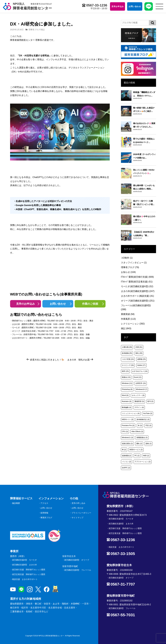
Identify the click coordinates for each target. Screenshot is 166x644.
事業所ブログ (46, 518)
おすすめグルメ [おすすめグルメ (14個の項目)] (140, 371)
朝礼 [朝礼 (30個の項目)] (139, 353)
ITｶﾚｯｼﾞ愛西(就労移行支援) (137, 277)
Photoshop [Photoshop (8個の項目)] (127, 389)
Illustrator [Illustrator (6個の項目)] (127, 401)
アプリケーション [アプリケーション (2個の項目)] (143, 462)
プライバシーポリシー (81, 513)
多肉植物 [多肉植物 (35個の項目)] (127, 353)
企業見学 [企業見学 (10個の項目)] (141, 383)
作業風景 (128, 319)
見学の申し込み (78, 503)
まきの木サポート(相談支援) (138, 296)
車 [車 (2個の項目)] (124, 450)
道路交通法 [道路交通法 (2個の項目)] (127, 444)
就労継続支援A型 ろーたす (24, 560)
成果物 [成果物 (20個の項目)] (142, 359)
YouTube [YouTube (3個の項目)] (148, 413)
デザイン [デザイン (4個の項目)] (139, 407)
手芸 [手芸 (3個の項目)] (148, 426)
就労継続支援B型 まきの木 (24, 565)
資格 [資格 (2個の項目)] (148, 444)
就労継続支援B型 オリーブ (77, 560)
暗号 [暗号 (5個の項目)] (150, 401)
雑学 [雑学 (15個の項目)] (125, 371)
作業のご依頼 (90, 304)
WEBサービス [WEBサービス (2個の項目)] (136, 450)
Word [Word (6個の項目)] (125, 395)
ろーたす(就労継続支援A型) (137, 286)
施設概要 (16, 503)
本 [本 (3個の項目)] (140, 426)
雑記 (43, 30)
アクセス (44, 503)
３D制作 (127, 258)
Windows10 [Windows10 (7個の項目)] (141, 389)
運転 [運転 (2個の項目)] (139, 444)
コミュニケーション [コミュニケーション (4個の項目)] (131, 413)
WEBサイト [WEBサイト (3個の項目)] (128, 419)
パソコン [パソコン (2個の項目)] (127, 462)
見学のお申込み (25, 304)
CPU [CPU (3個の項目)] (125, 432)
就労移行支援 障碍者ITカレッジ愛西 (29, 570)
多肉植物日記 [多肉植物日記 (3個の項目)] (143, 419)
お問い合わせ (58, 304)
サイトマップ (77, 518)
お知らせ (128, 272)
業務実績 (128, 314)
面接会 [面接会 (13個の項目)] (126, 377)
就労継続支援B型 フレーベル (78, 570)
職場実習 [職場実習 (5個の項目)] (139, 401)
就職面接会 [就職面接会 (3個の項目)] (142, 438)
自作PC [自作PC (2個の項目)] (126, 468)
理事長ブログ (34, 30)
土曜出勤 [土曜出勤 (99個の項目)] (127, 347)
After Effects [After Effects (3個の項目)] (137, 432)
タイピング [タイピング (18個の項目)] (128, 365)
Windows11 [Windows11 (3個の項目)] (128, 438)
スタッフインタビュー (134, 263)
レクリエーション (133, 324)
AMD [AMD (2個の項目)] (146, 456)
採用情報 (44, 513)
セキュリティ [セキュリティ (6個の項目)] (138, 395)
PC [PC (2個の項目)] (137, 456)
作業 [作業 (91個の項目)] (139, 347)
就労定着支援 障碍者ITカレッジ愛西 (29, 574)
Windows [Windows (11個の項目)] (127, 383)
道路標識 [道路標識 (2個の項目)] (127, 456)
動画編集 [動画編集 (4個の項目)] (127, 407)
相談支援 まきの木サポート (25, 579)
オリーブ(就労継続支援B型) (138, 301)
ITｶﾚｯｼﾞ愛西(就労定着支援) (137, 282)
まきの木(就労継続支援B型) (138, 291)
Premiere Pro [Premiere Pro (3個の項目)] (128, 426)
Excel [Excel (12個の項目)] (138, 377)
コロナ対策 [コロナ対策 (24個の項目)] (128, 359)
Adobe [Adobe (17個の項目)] (141, 365)
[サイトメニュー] (159, 6)
